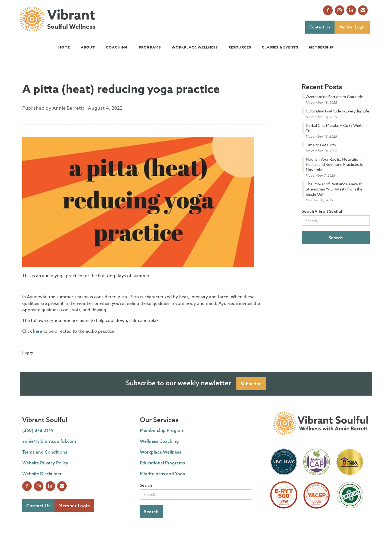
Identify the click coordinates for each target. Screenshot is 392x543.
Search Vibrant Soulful (322, 211)
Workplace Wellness (195, 47)
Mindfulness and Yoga (163, 474)
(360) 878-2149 (38, 430)
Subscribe (251, 384)
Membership (321, 47)
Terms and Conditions (45, 452)
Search (146, 485)
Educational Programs (163, 463)
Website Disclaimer (42, 474)
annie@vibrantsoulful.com (49, 441)
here (37, 331)
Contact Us (320, 27)
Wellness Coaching (159, 441)
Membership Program (162, 430)
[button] (88, 47)
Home (64, 47)
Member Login (352, 27)
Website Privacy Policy (45, 463)
